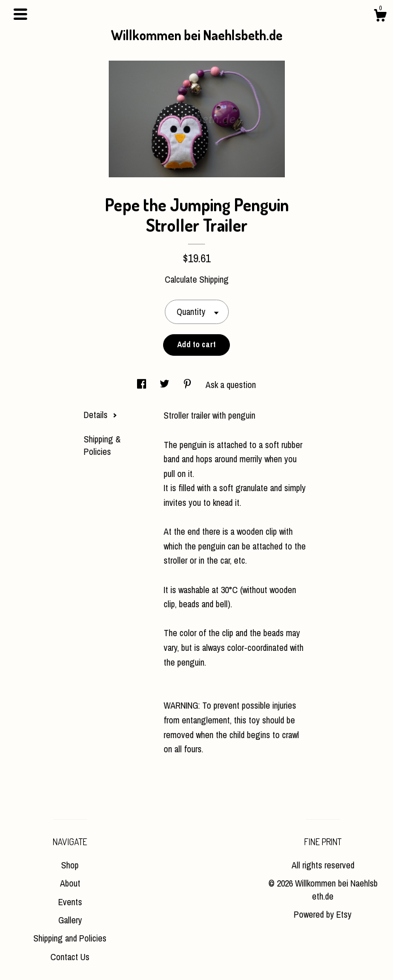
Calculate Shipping (197, 279)
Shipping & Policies (102, 445)
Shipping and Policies (70, 938)
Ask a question (231, 385)
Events (70, 902)
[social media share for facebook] (143, 385)
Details (101, 415)
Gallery (70, 920)
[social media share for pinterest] (189, 385)
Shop (70, 865)
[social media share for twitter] (166, 385)
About (70, 883)
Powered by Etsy (323, 914)
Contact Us (70, 957)
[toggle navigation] (20, 14)
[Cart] (380, 17)
